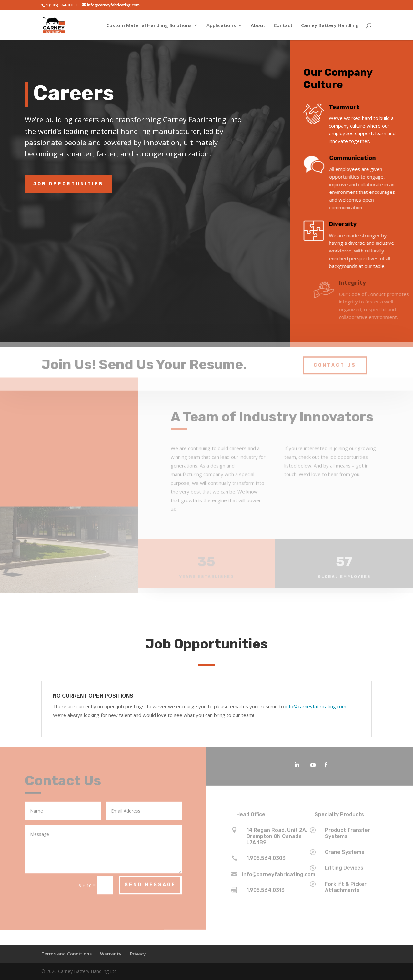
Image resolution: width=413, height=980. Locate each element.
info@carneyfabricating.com (316, 706)
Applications (221, 26)
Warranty (111, 954)
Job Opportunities (68, 184)
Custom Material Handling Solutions (149, 26)
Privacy (138, 954)
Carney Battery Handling (330, 26)
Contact (283, 26)
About (258, 26)
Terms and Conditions (66, 954)
